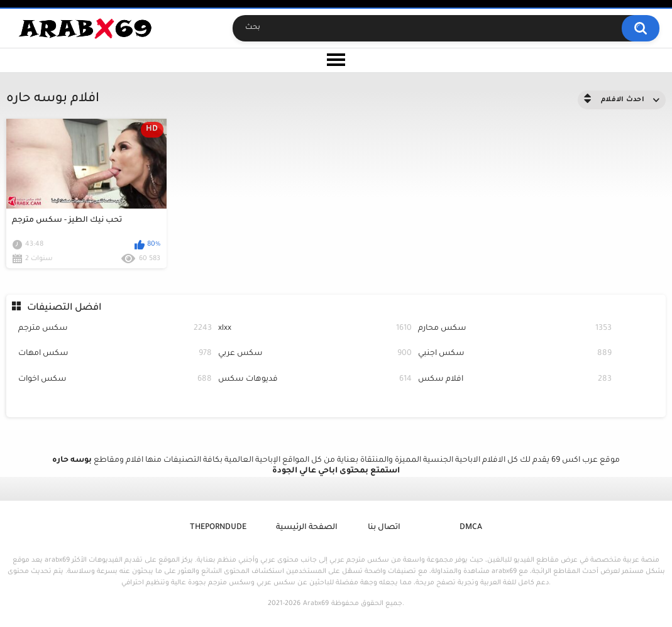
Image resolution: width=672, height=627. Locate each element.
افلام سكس (515, 380)
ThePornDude (218, 528)
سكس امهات (115, 354)
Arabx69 (316, 604)
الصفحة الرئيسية (307, 528)
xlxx (315, 329)
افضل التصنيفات (64, 308)
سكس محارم (515, 329)
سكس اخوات (115, 380)
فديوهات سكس (315, 380)
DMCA (471, 528)
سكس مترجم (115, 329)
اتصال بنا (384, 528)
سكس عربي (315, 354)
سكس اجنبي (515, 354)
